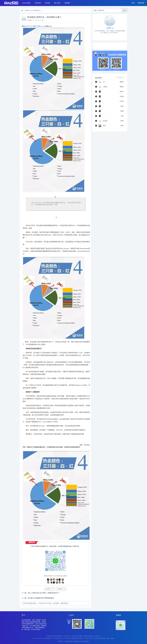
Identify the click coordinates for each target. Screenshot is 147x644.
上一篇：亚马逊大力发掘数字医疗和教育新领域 (38, 598)
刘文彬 (105, 121)
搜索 (124, 10)
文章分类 (38, 3)
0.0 (104, 82)
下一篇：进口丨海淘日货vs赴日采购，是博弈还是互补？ (41, 593)
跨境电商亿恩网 (69, 641)
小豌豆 (105, 87)
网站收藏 (141, 3)
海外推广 (68, 3)
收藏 (60, 589)
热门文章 (57, 3)
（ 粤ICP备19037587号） (59, 638)
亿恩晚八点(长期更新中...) (33, 10)
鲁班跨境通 (86, 641)
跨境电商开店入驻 (78, 641)
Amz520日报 (26, 3)
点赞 (48, 589)
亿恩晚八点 (40, 26)
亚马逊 (47, 3)
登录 (133, 3)
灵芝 (104, 126)
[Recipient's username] (107, 10)
